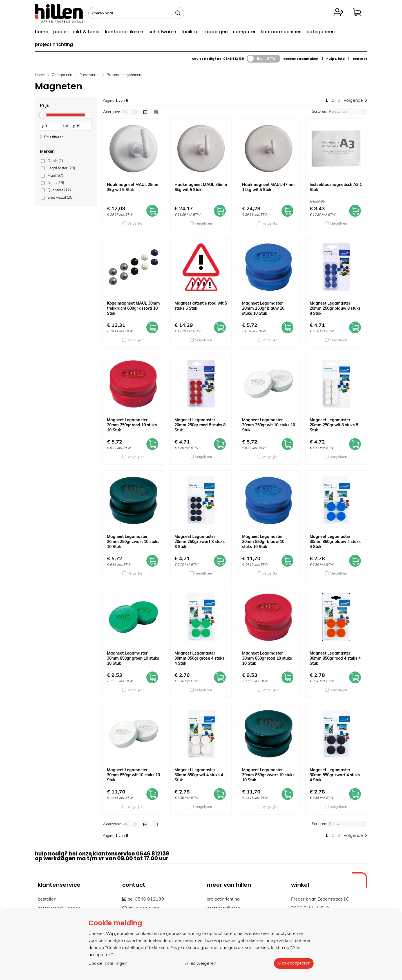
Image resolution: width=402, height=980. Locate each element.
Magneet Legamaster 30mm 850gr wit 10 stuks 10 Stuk (133, 775)
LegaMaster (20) (61, 168)
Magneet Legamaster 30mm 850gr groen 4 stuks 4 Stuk (199, 658)
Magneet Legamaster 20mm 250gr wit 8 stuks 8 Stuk (334, 425)
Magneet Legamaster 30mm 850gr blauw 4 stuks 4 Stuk (335, 542)
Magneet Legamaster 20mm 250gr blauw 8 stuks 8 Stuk (335, 308)
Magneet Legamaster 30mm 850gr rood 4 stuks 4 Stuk (335, 658)
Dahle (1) (55, 161)
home (42, 32)
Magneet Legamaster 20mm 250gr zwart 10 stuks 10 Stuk (133, 542)
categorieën (321, 32)
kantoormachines (281, 32)
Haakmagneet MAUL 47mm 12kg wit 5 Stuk (268, 187)
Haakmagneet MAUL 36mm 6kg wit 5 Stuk (201, 187)
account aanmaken (301, 59)
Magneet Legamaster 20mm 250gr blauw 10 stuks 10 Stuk (263, 308)
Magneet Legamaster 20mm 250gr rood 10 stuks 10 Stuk (132, 425)
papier (61, 32)
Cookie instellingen (108, 963)
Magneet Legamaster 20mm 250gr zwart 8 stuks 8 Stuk (200, 542)
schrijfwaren (162, 32)
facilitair (191, 32)
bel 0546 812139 (143, 899)
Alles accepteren (292, 963)
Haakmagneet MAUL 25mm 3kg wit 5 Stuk (133, 187)
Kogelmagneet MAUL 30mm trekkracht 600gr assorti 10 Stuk (133, 308)
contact (360, 59)
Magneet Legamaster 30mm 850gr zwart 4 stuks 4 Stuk (335, 775)
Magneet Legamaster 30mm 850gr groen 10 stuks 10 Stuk (133, 658)
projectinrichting (54, 44)
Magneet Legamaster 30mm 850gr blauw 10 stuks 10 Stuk (263, 542)
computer (244, 32)
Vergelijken (136, 223)
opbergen (216, 32)
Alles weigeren (199, 963)
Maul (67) (55, 175)
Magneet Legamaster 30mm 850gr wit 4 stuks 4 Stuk (199, 775)
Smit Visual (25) (61, 197)
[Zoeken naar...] (178, 13)
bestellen (47, 899)
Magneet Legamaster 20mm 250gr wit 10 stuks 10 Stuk (269, 425)
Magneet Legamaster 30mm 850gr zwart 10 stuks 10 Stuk (268, 775)
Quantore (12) (59, 190)
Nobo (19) (56, 183)
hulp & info (336, 59)
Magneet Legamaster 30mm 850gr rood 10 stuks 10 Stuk (267, 658)
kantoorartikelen (124, 32)
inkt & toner (87, 32)
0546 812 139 (234, 59)
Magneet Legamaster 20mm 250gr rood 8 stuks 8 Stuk (200, 425)
